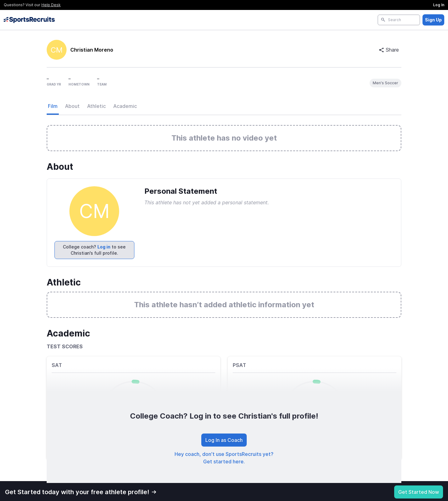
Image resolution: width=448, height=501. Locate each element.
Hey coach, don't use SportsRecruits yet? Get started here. (224, 458)
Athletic (96, 106)
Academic (125, 106)
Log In (439, 5)
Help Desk (51, 5)
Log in (104, 247)
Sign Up (433, 20)
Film (53, 106)
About (72, 106)
